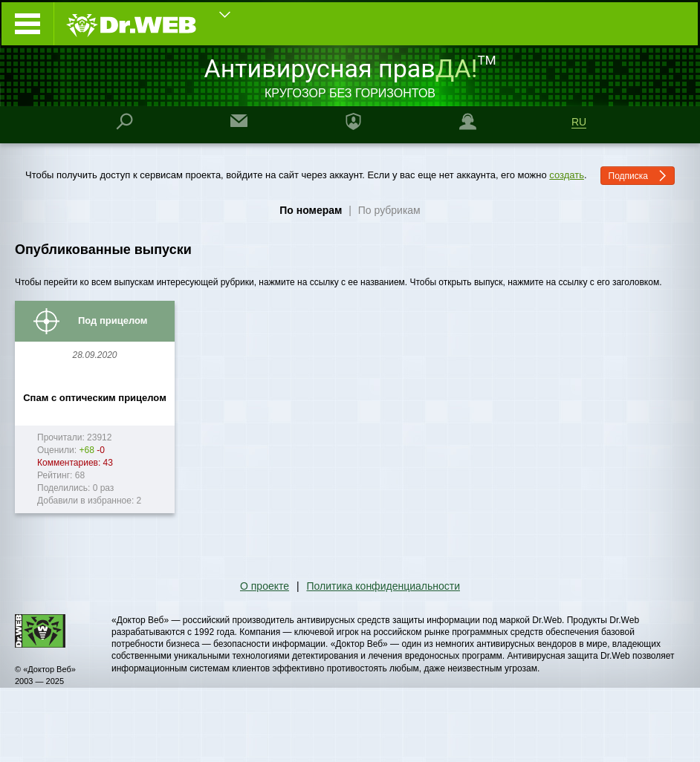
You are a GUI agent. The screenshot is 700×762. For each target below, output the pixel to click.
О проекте (265, 586)
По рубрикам (389, 210)
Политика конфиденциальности (383, 586)
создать (567, 175)
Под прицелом (113, 320)
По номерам (311, 210)
